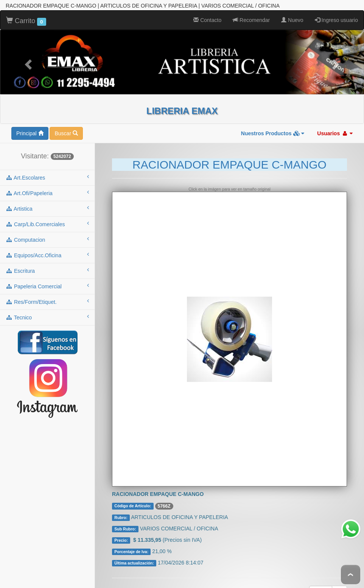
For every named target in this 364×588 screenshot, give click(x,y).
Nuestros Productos (273, 129)
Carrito (26, 17)
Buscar (66, 129)
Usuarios (335, 129)
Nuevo (292, 16)
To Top (351, 575)
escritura (47, 266)
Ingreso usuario (336, 16)
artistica (47, 204)
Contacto (207, 16)
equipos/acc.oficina (47, 250)
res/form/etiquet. (47, 297)
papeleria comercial (47, 281)
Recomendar (251, 16)
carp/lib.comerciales (47, 219)
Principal (30, 129)
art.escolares (47, 173)
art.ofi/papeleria (47, 188)
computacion (47, 235)
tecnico (47, 313)
